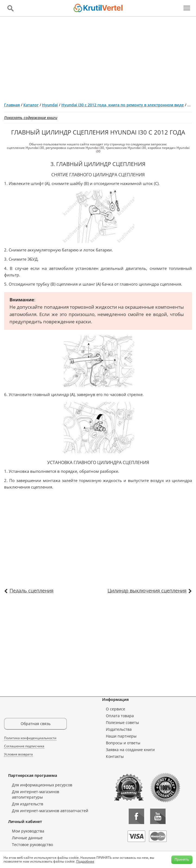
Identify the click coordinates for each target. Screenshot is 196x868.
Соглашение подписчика (24, 746)
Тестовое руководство (32, 845)
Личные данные (27, 838)
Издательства (119, 729)
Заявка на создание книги (130, 750)
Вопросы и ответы (123, 743)
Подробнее (85, 861)
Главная (12, 105)
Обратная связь (36, 724)
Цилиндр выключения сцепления (147, 591)
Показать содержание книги (31, 118)
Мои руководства (28, 831)
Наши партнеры (121, 736)
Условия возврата (18, 754)
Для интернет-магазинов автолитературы (36, 794)
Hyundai (50, 105)
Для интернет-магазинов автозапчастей (50, 811)
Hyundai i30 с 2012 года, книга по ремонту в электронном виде (123, 105)
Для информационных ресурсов (42, 785)
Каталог (31, 105)
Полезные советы (122, 722)
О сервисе (116, 709)
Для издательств (28, 804)
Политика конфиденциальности (30, 738)
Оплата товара (120, 716)
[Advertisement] (98, 57)
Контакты (115, 756)
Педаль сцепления (31, 591)
